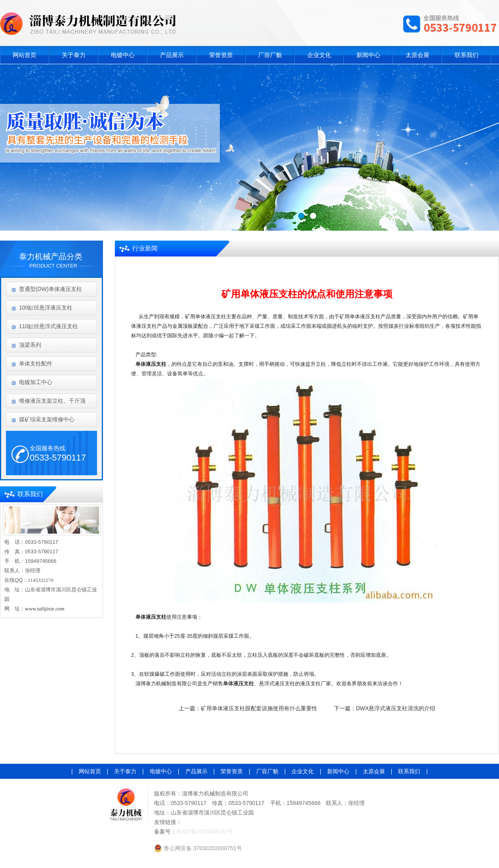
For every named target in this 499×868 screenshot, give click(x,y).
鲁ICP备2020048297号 (205, 832)
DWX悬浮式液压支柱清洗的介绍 (396, 708)
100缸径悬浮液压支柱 (46, 308)
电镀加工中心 (36, 382)
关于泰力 (74, 55)
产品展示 (172, 55)
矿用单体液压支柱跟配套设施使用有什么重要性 (259, 708)
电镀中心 (123, 55)
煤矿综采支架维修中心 (47, 419)
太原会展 (417, 55)
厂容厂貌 (270, 55)
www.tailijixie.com (45, 609)
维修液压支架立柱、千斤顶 (52, 401)
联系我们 (467, 55)
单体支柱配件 (36, 363)
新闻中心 (368, 55)
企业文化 (319, 55)
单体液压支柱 (238, 684)
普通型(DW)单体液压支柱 (50, 289)
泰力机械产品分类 (51, 256)
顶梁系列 (30, 345)
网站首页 (25, 55)
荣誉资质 (221, 55)
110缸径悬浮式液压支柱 (49, 326)
